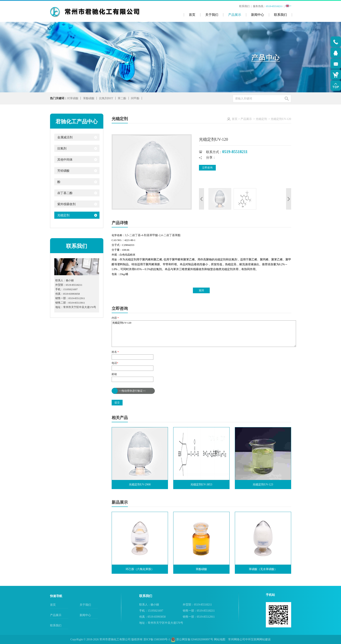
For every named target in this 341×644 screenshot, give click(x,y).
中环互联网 (252, 639)
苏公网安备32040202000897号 (192, 639)
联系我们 (245, 6)
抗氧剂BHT (106, 98)
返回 (201, 290)
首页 (235, 119)
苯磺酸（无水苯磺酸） (263, 569)
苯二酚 (122, 98)
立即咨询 (207, 168)
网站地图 (220, 639)
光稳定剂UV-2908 (140, 485)
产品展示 (246, 119)
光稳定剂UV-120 (204, 334)
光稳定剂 (261, 119)
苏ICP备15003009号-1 (157, 639)
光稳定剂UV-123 (263, 485)
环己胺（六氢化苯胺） (140, 569)
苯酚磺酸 (89, 98)
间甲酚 (135, 98)
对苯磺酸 (73, 98)
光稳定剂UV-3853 (201, 485)
